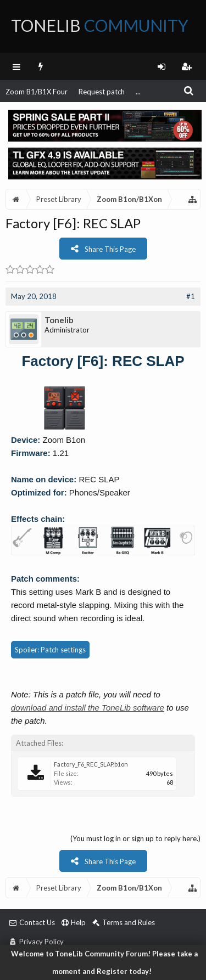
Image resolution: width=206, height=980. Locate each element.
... (138, 92)
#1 (191, 296)
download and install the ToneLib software (88, 708)
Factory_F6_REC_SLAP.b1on (91, 764)
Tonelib (59, 320)
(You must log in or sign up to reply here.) (135, 838)
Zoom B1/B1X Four (37, 92)
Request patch (102, 92)
